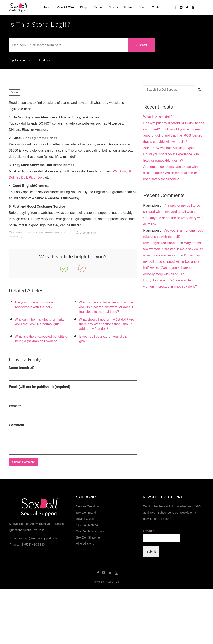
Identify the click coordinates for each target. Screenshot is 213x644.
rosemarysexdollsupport (161, 243)
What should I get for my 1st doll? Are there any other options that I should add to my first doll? (106, 324)
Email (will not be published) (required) (40, 387)
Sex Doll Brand (86, 513)
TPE (39, 60)
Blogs (84, 7)
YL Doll (22, 177)
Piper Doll (36, 177)
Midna (46, 60)
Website (15, 406)
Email (149, 531)
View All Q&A (65, 7)
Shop (142, 7)
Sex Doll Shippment (89, 537)
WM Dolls (119, 171)
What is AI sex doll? (158, 117)
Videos (114, 7)
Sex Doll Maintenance (91, 531)
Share (15, 92)
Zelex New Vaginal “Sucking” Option (170, 148)
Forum (128, 7)
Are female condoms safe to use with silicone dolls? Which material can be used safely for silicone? (170, 173)
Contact (157, 7)
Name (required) (22, 368)
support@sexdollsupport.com (38, 538)
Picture (98, 7)
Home (47, 7)
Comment (17, 425)
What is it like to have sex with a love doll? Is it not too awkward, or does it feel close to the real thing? (106, 307)
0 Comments (88, 233)
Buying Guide (44, 232)
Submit (151, 552)
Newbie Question (23, 232)
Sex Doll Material (87, 525)
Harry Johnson (154, 280)
